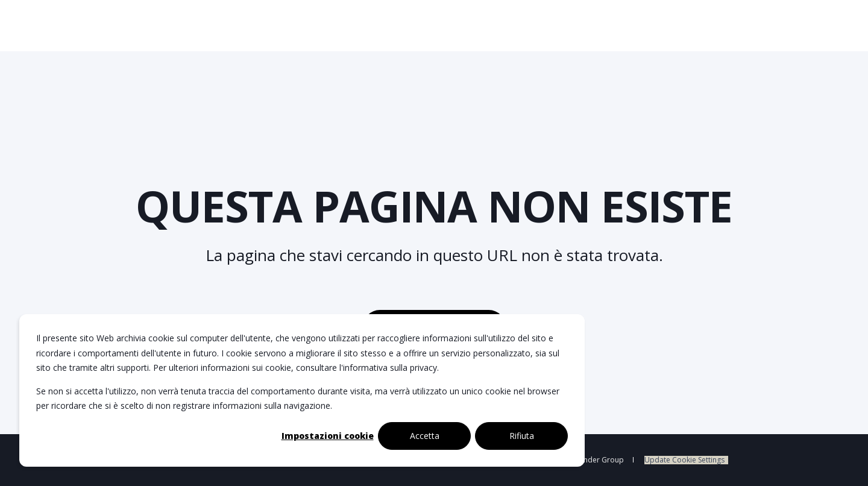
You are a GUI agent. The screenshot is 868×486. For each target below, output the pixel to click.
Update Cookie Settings (684, 460)
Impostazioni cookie (328, 436)
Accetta (425, 436)
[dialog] (302, 390)
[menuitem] (686, 460)
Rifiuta (522, 436)
